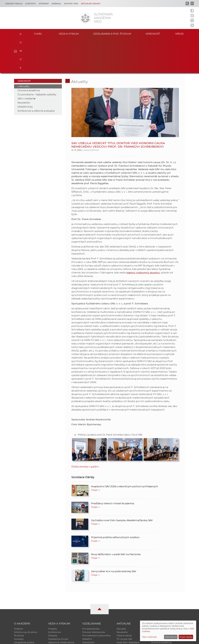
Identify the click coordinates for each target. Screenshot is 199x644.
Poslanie (18, 594)
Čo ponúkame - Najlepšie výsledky (37, 60)
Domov (20, 33)
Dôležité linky (25, 72)
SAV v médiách (26, 64)
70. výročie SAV (124, 605)
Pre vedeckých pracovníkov (97, 601)
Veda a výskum (69, 34)
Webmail (56, 4)
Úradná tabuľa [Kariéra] (14, 4)
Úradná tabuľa (124, 601)
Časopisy (53, 601)
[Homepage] (85, 18)
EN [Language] (192, 3)
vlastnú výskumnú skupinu (143, 238)
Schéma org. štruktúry (26, 598)
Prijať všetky (186, 637)
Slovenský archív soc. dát (164, 598)
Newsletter (24, 68)
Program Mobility (91, 612)
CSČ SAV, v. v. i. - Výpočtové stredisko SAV (56, 641)
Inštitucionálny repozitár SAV (166, 594)
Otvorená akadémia (29, 56)
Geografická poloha (24, 609)
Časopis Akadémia (160, 605)
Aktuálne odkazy (91, 4)
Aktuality (24, 52)
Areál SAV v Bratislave (128, 609)
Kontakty (31, 4)
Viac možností (149, 637)
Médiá (181, 34)
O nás (38, 34)
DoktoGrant (88, 609)
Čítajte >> (96, 455)
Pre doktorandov (91, 594)
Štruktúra (19, 601)
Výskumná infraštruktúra (61, 609)
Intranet (44, 4)
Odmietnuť (171, 637)
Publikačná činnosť (58, 605)
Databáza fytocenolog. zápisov (167, 601)
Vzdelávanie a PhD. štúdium (112, 34)
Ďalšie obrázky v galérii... (86, 432)
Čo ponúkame (124, 612)
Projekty (53, 594)
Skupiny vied (71, 4)
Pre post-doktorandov (94, 598)
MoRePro (87, 605)
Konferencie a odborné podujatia (36, 76)
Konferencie (55, 598)
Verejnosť (153, 34)
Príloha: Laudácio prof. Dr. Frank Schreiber (110, 400)
